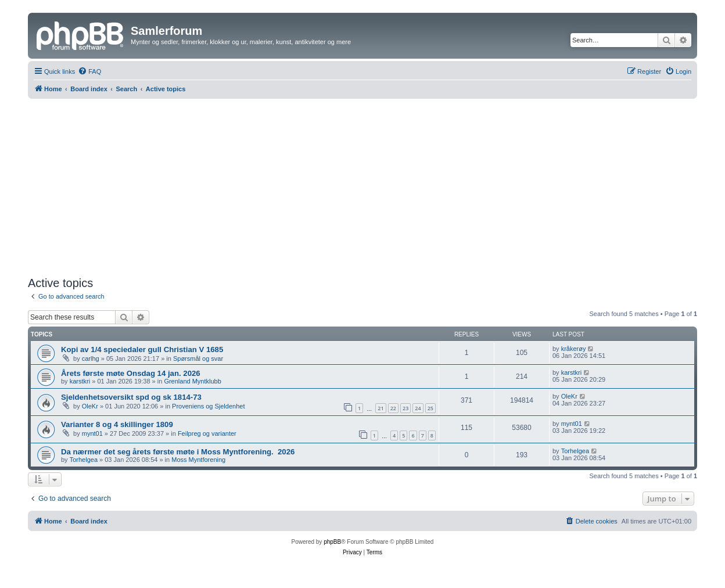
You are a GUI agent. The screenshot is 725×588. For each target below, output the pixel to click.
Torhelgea (84, 460)
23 (405, 408)
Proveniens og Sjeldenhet (208, 406)
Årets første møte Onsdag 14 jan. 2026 (131, 373)
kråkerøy (574, 349)
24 (418, 408)
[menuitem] (89, 71)
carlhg (91, 358)
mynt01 (92, 433)
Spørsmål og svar (198, 358)
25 (430, 408)
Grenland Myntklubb (192, 381)
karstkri (80, 381)
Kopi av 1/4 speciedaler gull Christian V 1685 (142, 349)
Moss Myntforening (198, 460)
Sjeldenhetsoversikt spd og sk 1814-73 (131, 397)
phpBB (332, 542)
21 (381, 408)
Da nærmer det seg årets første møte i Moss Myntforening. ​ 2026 (178, 452)
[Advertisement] (362, 186)
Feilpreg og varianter (207, 433)
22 (393, 408)
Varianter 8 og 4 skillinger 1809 (117, 424)
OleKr (90, 406)
